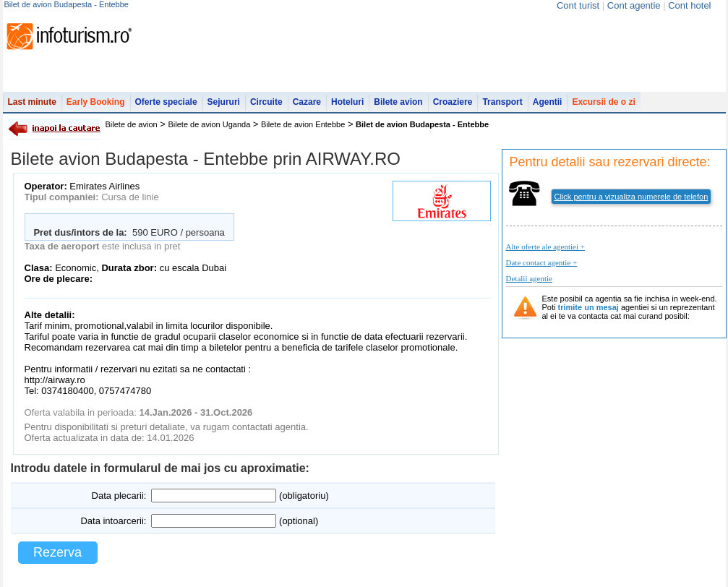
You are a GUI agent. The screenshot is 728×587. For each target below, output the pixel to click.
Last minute (32, 102)
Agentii (548, 102)
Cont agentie (634, 5)
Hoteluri (347, 102)
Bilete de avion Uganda (210, 124)
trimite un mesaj (588, 307)
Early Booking (96, 102)
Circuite (266, 102)
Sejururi (224, 102)
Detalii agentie (529, 278)
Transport (502, 102)
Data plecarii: (119, 496)
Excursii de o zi (603, 102)
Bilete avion (398, 102)
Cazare (307, 102)
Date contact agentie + (542, 262)
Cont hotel (689, 5)
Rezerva (57, 552)
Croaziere (453, 102)
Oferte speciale (166, 102)
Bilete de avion (132, 124)
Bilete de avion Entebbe (303, 124)
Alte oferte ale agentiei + (545, 247)
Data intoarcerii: (113, 521)
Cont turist (578, 5)
